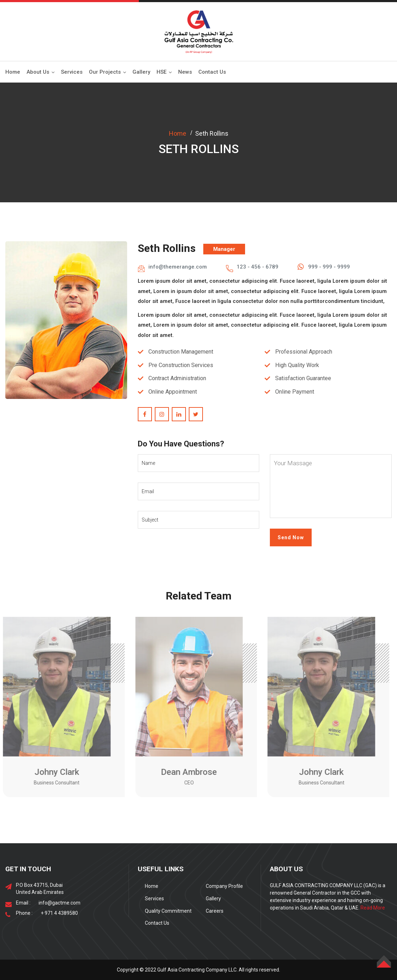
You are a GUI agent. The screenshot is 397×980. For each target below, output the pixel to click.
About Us (38, 72)
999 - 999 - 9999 (329, 267)
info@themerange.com (178, 267)
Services (72, 72)
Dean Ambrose (186, 772)
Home (13, 72)
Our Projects (105, 72)
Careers (215, 911)
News (185, 72)
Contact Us (212, 72)
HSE (161, 72)
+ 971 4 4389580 (59, 913)
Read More (373, 908)
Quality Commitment (168, 911)
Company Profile (224, 886)
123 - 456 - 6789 (257, 267)
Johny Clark (54, 772)
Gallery (141, 72)
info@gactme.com (59, 903)
